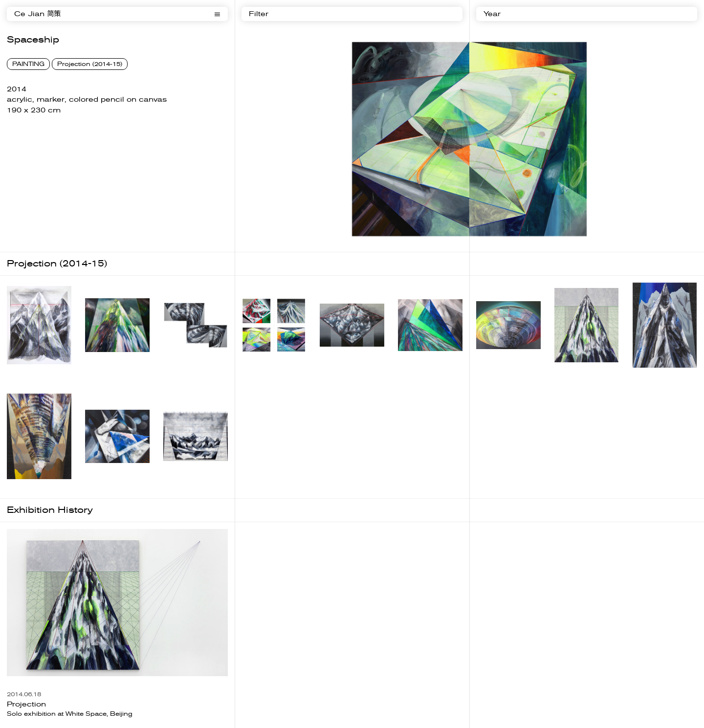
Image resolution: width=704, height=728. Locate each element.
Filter (259, 14)
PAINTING (28, 64)
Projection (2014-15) (90, 64)
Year (492, 14)
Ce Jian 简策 (37, 14)
